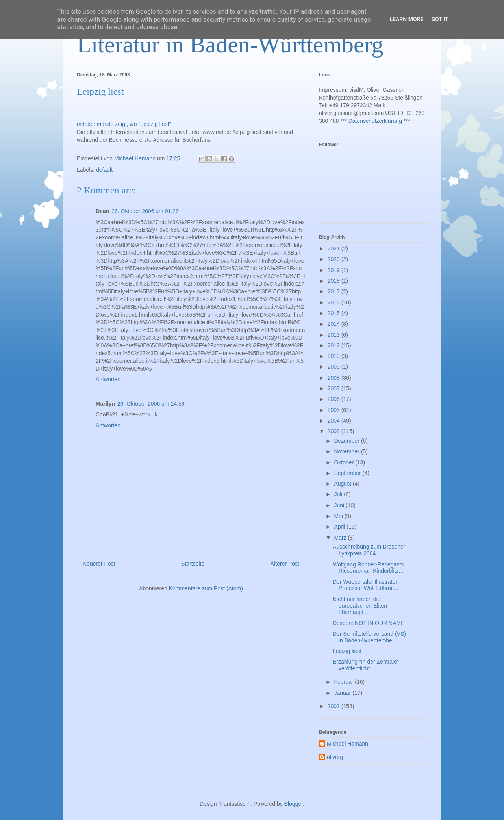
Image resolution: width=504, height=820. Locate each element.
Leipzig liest (347, 651)
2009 (334, 367)
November (347, 451)
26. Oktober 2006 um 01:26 (145, 211)
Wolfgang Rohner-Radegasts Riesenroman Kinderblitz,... (369, 568)
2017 (334, 291)
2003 (334, 431)
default (104, 170)
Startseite (193, 564)
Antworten (108, 379)
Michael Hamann (347, 744)
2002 (334, 706)
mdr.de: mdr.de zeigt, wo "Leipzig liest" (124, 124)
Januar (343, 693)
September (348, 473)
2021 (334, 249)
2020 (334, 259)
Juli (339, 494)
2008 (334, 378)
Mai (339, 516)
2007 (334, 388)
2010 (334, 356)
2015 (334, 313)
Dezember (347, 441)
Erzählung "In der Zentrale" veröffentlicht (366, 665)
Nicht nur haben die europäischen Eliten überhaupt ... (360, 606)
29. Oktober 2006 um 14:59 (151, 404)
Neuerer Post (99, 564)
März (341, 538)
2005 (334, 410)
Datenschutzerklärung (375, 121)
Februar (344, 682)
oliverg (335, 757)
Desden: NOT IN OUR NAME (369, 623)
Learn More (406, 19)
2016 (334, 302)
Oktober (345, 462)
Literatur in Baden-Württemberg (230, 45)
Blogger (294, 804)
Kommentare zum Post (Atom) (206, 588)
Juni (340, 505)
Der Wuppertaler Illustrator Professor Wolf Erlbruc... (365, 585)
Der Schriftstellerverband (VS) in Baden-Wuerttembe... (369, 637)
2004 (334, 421)
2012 (334, 345)
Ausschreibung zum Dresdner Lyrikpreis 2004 (369, 550)
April (340, 527)
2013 (334, 335)
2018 (334, 281)
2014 (334, 324)
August (343, 484)
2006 (334, 399)
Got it (440, 19)
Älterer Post (285, 564)
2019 (334, 270)
